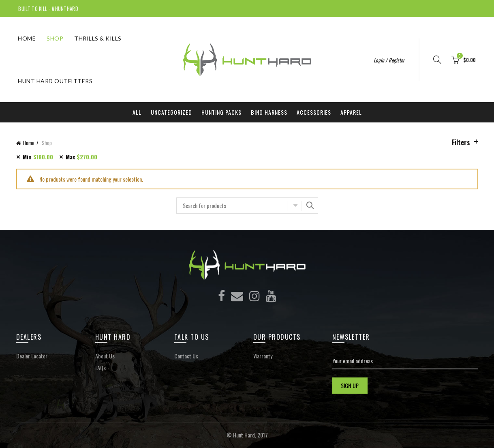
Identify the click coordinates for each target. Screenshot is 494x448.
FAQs (101, 368)
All (137, 112)
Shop (55, 38)
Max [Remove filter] (81, 157)
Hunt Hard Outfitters (55, 81)
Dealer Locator (32, 356)
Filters (461, 142)
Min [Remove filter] (38, 157)
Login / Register (389, 60)
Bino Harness (269, 112)
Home (27, 38)
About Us (105, 356)
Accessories (314, 112)
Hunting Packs (221, 112)
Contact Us (186, 356)
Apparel (351, 112)
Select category (294, 206)
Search (310, 206)
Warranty (263, 356)
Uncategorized (171, 112)
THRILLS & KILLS (98, 38)
